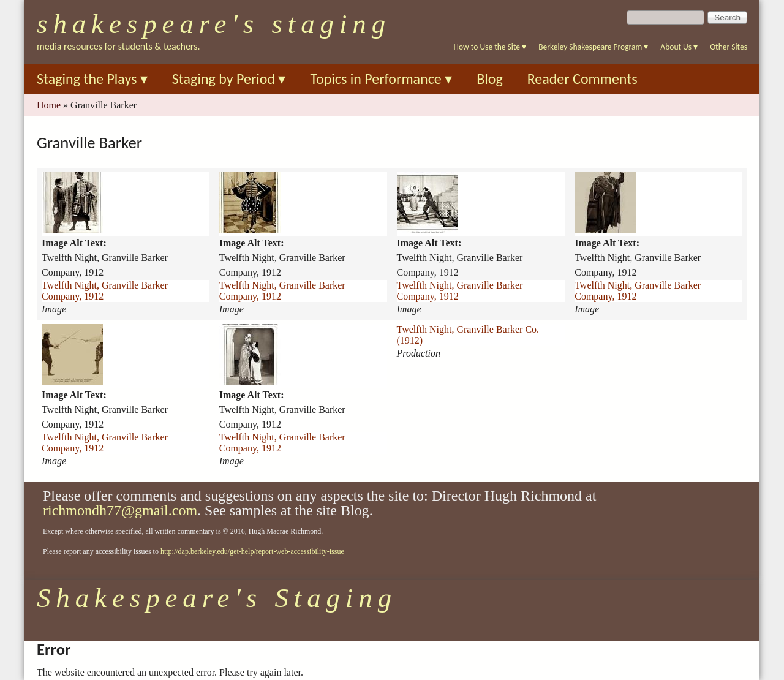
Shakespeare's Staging (214, 24)
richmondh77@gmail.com (120, 510)
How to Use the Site (490, 47)
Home (49, 105)
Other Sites (729, 47)
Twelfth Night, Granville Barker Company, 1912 (105, 291)
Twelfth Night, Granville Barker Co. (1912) (468, 335)
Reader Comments (582, 79)
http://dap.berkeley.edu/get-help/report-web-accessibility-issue (252, 551)
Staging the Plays (92, 79)
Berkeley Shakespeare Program (593, 47)
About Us (679, 47)
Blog (490, 79)
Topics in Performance (381, 79)
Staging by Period (229, 79)
